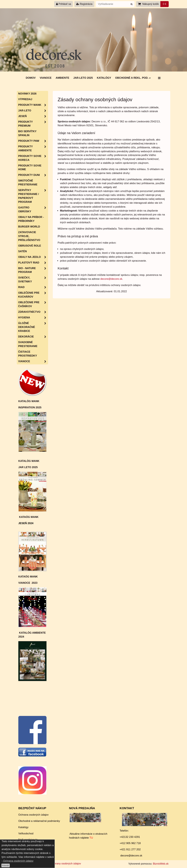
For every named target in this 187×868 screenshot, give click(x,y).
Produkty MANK (33, 105)
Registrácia (84, 4)
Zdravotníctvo (33, 312)
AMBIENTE (62, 78)
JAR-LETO (33, 111)
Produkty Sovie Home (30, 168)
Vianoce (46, 78)
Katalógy (104, 78)
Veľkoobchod (26, 834)
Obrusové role (30, 246)
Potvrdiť (6, 865)
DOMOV (31, 78)
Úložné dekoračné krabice (33, 327)
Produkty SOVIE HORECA (33, 158)
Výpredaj (25, 99)
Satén (22, 251)
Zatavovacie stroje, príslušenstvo (29, 236)
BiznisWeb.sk (161, 864)
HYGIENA (33, 318)
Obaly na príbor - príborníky (31, 219)
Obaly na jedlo (33, 257)
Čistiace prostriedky (28, 354)
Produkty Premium (33, 124)
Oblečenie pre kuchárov (33, 295)
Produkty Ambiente (33, 149)
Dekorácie (33, 337)
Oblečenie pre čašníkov (33, 304)
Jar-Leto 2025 (83, 78)
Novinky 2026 (27, 94)
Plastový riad (33, 263)
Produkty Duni (33, 175)
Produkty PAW (33, 141)
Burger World (29, 227)
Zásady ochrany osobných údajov (62, 864)
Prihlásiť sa (64, 4)
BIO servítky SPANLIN (27, 133)
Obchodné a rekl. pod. (133, 78)
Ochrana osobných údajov (33, 815)
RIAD (33, 287)
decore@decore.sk (111, 279)
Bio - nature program (33, 270)
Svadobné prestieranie (28, 344)
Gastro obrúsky (33, 210)
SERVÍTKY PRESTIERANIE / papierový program (33, 196)
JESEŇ (33, 116)
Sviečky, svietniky (33, 280)
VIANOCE (33, 361)
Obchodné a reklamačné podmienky (39, 821)
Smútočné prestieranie (28, 183)
